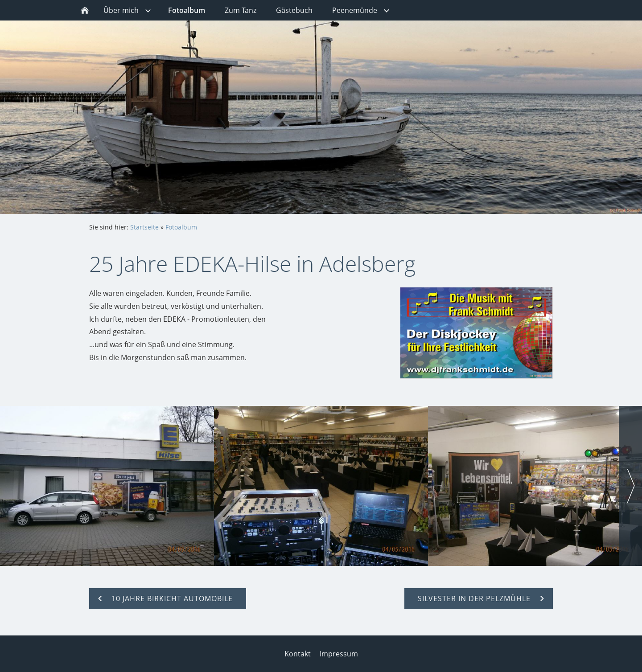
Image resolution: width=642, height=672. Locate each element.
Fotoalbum (181, 227)
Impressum (339, 654)
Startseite (144, 227)
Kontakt (298, 654)
